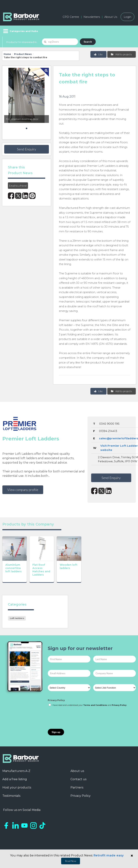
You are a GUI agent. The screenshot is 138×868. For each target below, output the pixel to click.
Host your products (17, 787)
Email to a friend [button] (18, 186)
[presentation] (76, 718)
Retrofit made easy (109, 855)
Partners (77, 787)
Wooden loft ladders (69, 566)
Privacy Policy (56, 700)
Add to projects (121, 54)
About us (77, 771)
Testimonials (11, 796)
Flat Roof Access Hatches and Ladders (41, 570)
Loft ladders (17, 618)
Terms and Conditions (95, 705)
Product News (23, 54)
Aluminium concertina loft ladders (13, 568)
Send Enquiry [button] (27, 149)
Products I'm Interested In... (22, 42)
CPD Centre (71, 17)
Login (127, 17)
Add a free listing (15, 779)
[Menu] (20, 31)
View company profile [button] (23, 490)
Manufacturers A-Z (16, 771)
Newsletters (92, 17)
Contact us (78, 779)
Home (7, 54)
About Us (111, 17)
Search (88, 42)
